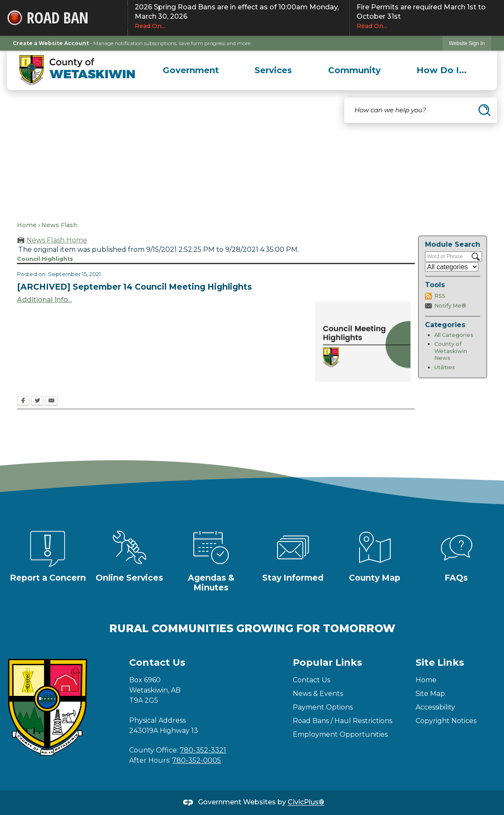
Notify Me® (450, 306)
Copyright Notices (446, 721)
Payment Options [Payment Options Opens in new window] (323, 707)
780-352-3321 (203, 750)
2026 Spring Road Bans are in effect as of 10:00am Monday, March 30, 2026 (238, 17)
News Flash (59, 225)
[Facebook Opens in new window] (23, 402)
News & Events (318, 694)
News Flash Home (57, 240)
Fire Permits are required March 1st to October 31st (427, 17)
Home (27, 225)
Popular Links (327, 663)
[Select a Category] (452, 267)
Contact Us (311, 680)
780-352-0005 (197, 760)
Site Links (440, 663)
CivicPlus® (306, 802)
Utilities (445, 367)
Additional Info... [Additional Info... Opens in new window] (44, 300)
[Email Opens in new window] (51, 402)
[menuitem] (191, 70)
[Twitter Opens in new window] (37, 402)
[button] (484, 110)
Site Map (430, 694)
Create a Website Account (51, 43)
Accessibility (435, 707)
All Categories (454, 335)
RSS (440, 296)
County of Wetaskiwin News (451, 351)
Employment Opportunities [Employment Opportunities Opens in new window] (340, 734)
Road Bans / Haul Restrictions (343, 721)
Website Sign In (467, 43)
